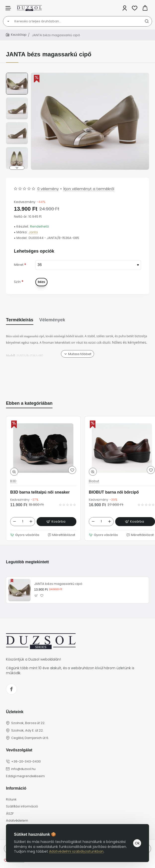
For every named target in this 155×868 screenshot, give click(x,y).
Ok (137, 843)
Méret (19, 265)
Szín (17, 282)
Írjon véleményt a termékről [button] (89, 189)
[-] (14, 522)
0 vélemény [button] (48, 189)
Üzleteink (15, 712)
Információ (16, 788)
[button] (17, 168)
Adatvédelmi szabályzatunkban (76, 851)
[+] (31, 522)
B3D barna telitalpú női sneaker (40, 492)
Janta (33, 232)
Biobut (94, 481)
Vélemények (52, 320)
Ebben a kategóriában (29, 403)
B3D (13, 481)
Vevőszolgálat (19, 750)
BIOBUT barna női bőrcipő (114, 492)
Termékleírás (20, 320)
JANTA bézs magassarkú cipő (58, 584)
